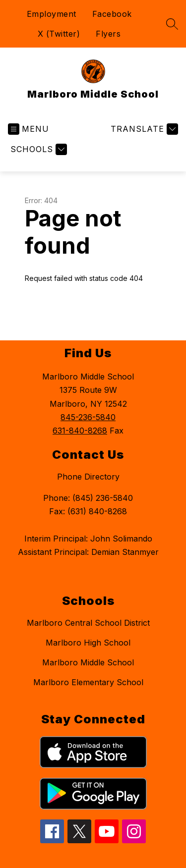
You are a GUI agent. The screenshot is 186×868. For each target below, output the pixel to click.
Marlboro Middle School (88, 662)
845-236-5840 (88, 417)
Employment (52, 14)
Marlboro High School (88, 643)
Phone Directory (88, 477)
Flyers (108, 34)
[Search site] (172, 24)
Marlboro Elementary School (88, 682)
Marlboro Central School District (88, 623)
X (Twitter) (59, 34)
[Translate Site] (143, 129)
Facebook (112, 14)
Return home (53, 311)
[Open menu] (29, 129)
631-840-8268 (80, 431)
